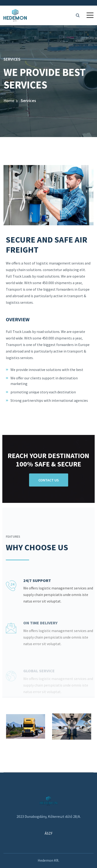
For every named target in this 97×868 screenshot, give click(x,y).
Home (9, 101)
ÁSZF (49, 833)
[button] (90, 15)
